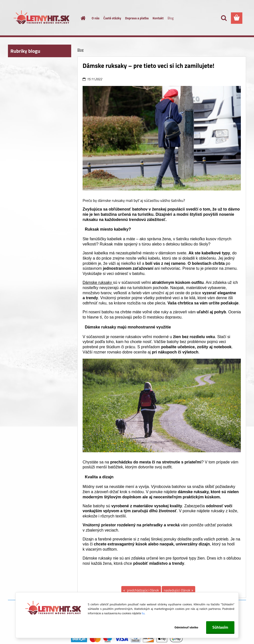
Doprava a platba (137, 18)
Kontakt (158, 18)
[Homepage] (80, 18)
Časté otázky (112, 18)
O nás (96, 18)
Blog (171, 18)
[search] (224, 18)
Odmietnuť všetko (186, 627)
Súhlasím (220, 627)
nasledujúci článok (177, 590)
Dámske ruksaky (98, 282)
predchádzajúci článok (143, 590)
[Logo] (42, 18)
